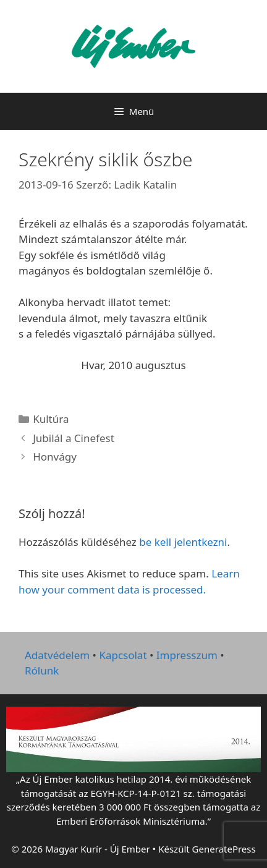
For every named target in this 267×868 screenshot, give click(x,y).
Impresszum (187, 655)
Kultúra (51, 419)
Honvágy (55, 457)
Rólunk (42, 670)
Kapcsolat (123, 655)
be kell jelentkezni (183, 542)
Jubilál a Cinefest (74, 438)
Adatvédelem (57, 655)
